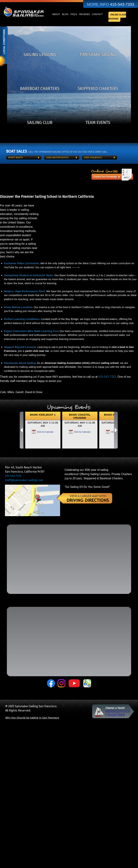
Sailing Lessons (40, 55)
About (56, 14)
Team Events (98, 123)
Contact (97, 14)
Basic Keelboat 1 (43, 415)
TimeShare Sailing (98, 55)
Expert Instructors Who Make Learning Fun (31, 331)
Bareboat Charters (40, 89)
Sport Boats (15, 158)
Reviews (85, 14)
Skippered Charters (98, 89)
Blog (65, 14)
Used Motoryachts (57, 158)
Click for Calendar (45, 432)
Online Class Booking (117, 17)
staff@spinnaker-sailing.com (24, 480)
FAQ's (74, 14)
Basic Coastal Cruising (80, 416)
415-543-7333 (107, 377)
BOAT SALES (17, 151)
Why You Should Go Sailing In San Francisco (32, 718)
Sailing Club (40, 123)
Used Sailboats (93, 158)
